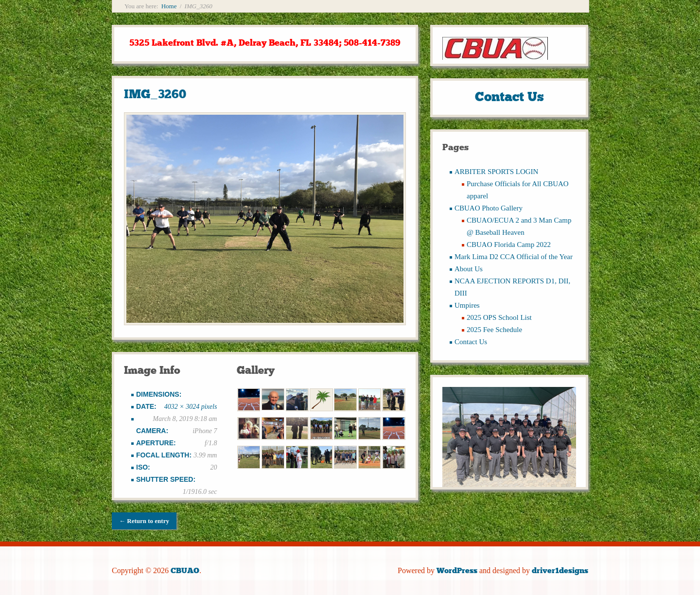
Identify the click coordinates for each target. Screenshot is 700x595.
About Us (469, 269)
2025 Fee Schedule (494, 330)
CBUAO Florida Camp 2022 (509, 245)
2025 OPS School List (499, 317)
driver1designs (560, 570)
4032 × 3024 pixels (191, 407)
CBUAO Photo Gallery (489, 208)
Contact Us (471, 342)
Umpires (467, 305)
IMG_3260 (155, 94)
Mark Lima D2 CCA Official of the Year (514, 257)
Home (169, 6)
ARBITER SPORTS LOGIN (496, 172)
